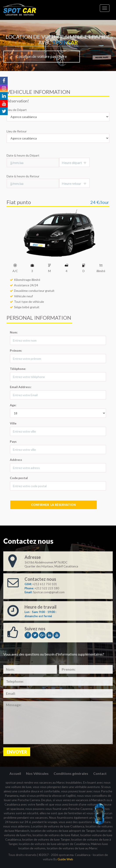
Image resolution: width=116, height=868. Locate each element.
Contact (100, 773)
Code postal (19, 478)
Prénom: (16, 350)
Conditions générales (71, 773)
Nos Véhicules (37, 773)
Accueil (15, 773)
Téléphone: (18, 369)
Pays (13, 441)
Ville (13, 423)
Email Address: (21, 387)
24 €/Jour (100, 202)
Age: (13, 405)
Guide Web (65, 859)
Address (16, 460)
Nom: (14, 332)
